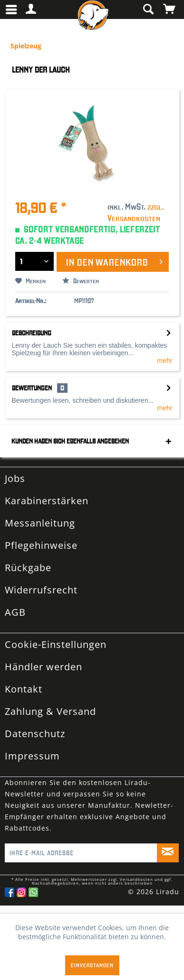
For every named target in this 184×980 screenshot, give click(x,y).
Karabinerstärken (47, 501)
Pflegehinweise (41, 545)
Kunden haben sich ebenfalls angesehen (70, 441)
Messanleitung (40, 523)
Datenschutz (35, 734)
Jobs (15, 478)
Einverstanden (92, 965)
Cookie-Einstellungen (56, 644)
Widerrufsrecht (41, 590)
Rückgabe (28, 568)
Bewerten (81, 281)
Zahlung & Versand (50, 711)
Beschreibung (32, 333)
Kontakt (24, 689)
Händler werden (44, 667)
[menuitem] (14, 9)
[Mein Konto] (31, 9)
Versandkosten (136, 879)
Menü (12, 6)
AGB (15, 612)
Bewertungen (32, 388)
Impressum (32, 756)
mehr (165, 361)
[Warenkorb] (170, 9)
